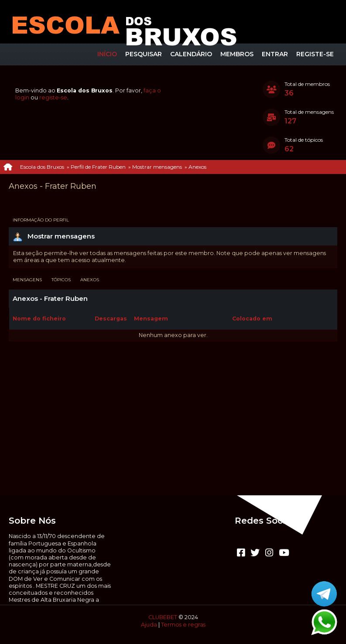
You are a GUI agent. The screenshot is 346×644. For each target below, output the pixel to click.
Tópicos (61, 280)
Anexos (90, 280)
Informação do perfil (41, 220)
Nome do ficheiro (44, 319)
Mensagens (27, 280)
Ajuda (149, 625)
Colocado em (252, 319)
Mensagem (151, 319)
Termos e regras (183, 625)
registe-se (53, 97)
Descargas (111, 319)
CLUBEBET (163, 617)
